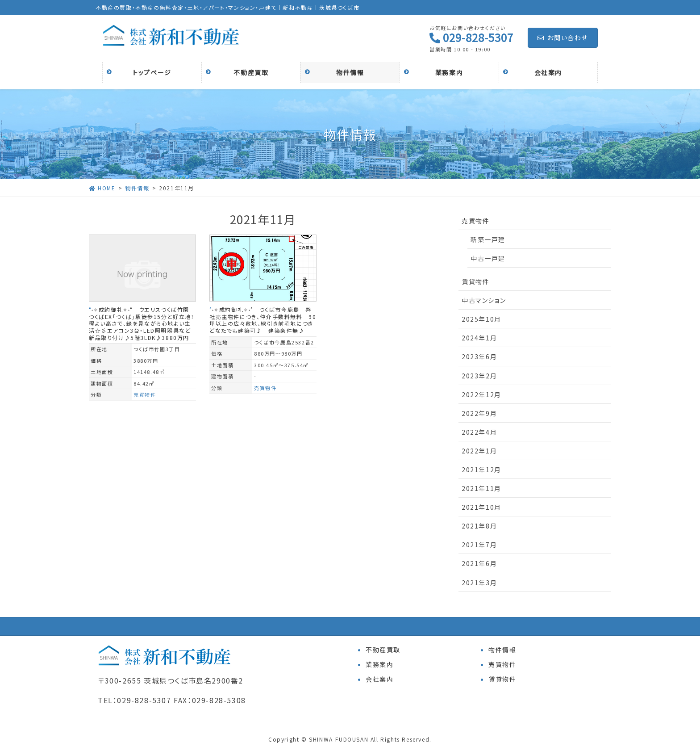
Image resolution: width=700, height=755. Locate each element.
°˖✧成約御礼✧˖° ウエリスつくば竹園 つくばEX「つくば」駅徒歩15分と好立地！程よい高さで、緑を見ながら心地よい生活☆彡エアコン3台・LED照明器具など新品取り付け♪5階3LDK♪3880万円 (142, 323)
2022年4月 (479, 432)
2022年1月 (479, 451)
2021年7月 (479, 545)
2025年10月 (481, 319)
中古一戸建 (488, 258)
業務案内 (379, 664)
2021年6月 (479, 563)
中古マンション (484, 300)
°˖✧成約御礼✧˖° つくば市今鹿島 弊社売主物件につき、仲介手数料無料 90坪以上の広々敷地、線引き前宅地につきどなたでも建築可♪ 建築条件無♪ (263, 320)
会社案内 (379, 679)
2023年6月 (479, 357)
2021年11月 (481, 488)
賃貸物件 (475, 281)
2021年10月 (481, 507)
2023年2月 (479, 376)
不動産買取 (383, 650)
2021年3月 (479, 583)
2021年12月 (481, 470)
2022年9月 (479, 413)
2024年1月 (479, 338)
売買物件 (145, 394)
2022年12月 (481, 394)
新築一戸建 (488, 239)
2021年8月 (479, 526)
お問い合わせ (563, 38)
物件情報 (502, 650)
